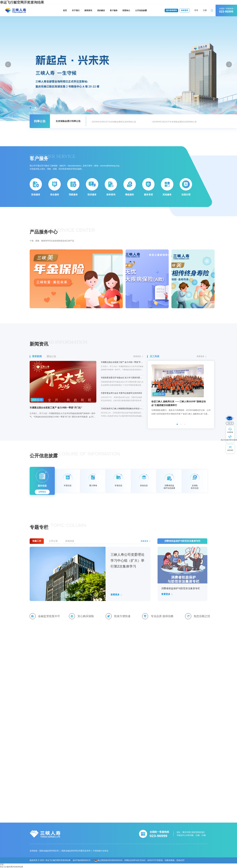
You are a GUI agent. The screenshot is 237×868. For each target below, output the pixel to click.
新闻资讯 (88, 10)
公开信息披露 (141, 10)
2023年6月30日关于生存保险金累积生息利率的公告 (114, 122)
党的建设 (101, 10)
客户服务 (114, 10)
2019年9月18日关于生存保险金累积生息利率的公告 (174, 122)
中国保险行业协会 (101, 851)
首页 (65, 10)
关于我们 (76, 10)
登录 (196, 10)
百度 (2, 864)
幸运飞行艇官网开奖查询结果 (12, 867)
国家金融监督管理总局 (49, 851)
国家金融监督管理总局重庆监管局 (76, 851)
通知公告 (51, 356)
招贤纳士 (126, 10)
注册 (205, 10)
